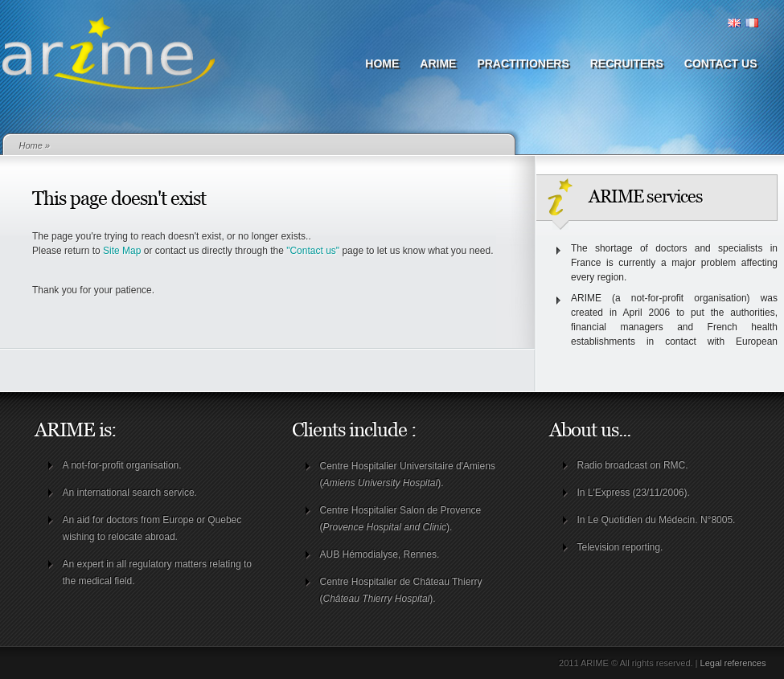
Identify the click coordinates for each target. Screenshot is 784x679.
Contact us (721, 63)
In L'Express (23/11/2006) (632, 493)
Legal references (733, 663)
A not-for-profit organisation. (122, 465)
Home (382, 63)
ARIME (438, 63)
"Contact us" (313, 251)
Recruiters (627, 63)
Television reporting (619, 547)
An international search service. (130, 493)
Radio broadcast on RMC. (633, 465)
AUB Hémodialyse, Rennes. (380, 554)
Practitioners (523, 63)
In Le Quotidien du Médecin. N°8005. (657, 520)
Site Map (122, 251)
